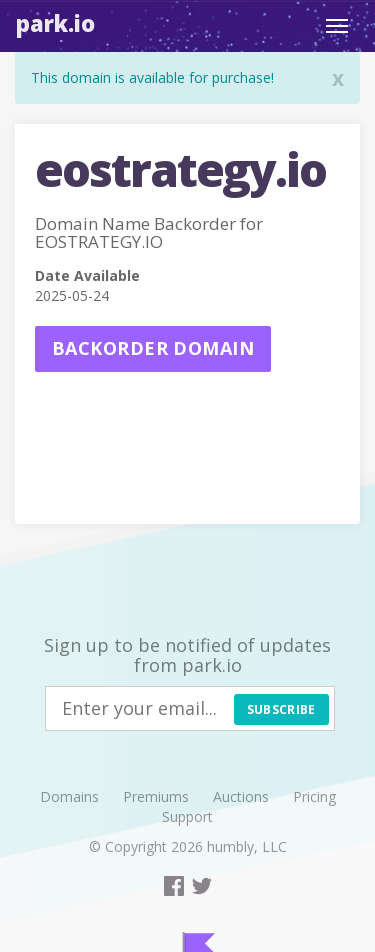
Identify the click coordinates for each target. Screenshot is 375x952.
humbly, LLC (247, 846)
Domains (69, 796)
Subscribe (281, 709)
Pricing (314, 796)
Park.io (55, 23)
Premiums (156, 796)
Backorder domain (153, 348)
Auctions (241, 796)
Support (187, 816)
